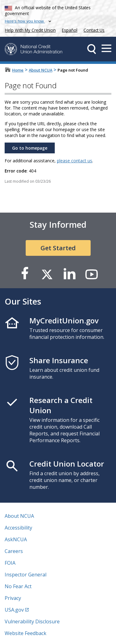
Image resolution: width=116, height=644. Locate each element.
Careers (14, 551)
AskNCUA (16, 539)
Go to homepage (30, 148)
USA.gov (14, 610)
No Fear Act (18, 586)
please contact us (75, 161)
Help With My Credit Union (29, 29)
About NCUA (41, 70)
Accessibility (18, 528)
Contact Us (94, 30)
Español (70, 30)
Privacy (13, 598)
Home (18, 70)
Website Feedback (26, 633)
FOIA (10, 563)
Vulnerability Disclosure (32, 621)
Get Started (58, 248)
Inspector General (26, 575)
